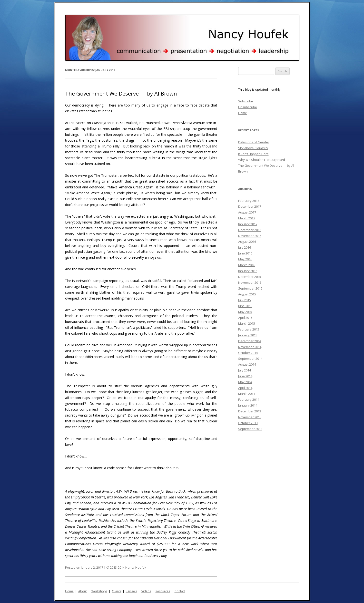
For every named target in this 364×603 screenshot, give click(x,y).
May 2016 (245, 259)
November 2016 (250, 236)
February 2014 (249, 399)
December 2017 (250, 206)
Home (243, 113)
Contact (180, 591)
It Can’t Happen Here (253, 154)
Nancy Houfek (136, 567)
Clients (117, 591)
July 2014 (245, 370)
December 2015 (250, 277)
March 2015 (247, 323)
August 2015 (247, 294)
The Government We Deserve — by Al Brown (121, 93)
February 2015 (249, 329)
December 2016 (250, 230)
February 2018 (249, 201)
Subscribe (246, 101)
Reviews (131, 591)
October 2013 (248, 423)
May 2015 (245, 312)
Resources (163, 591)
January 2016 (248, 271)
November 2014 (250, 347)
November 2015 (250, 282)
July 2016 (245, 247)
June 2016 (245, 253)
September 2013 (250, 429)
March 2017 (247, 218)
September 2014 (250, 359)
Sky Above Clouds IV (253, 148)
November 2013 (250, 417)
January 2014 (248, 405)
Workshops (99, 591)
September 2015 (250, 288)
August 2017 (247, 212)
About (83, 591)
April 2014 (245, 388)
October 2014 (248, 353)
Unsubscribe (248, 107)
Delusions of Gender (254, 142)
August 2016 (247, 242)
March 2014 (247, 394)
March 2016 (247, 265)
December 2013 (250, 411)
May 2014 (245, 382)
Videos (146, 591)
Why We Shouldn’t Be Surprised (262, 160)
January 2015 (248, 335)
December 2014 (250, 341)
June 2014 (245, 376)
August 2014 (247, 364)
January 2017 (248, 224)
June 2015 (245, 306)
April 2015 (245, 318)
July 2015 (245, 300)
